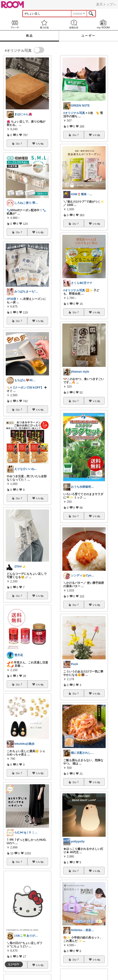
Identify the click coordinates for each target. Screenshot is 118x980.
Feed (15, 24)
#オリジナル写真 (74, 113)
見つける (44, 24)
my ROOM (103, 24)
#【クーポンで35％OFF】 (27, 388)
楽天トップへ (106, 4)
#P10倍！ (13, 299)
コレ (19, 144)
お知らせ (74, 24)
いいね (40, 144)
